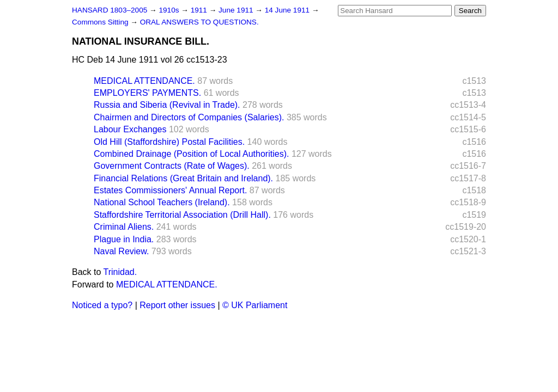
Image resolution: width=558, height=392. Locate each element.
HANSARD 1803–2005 (110, 10)
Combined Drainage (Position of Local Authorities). (191, 154)
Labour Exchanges (130, 129)
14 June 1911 (288, 10)
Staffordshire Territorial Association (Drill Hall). (182, 215)
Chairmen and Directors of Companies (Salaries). (189, 117)
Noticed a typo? (102, 305)
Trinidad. (120, 272)
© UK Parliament (255, 305)
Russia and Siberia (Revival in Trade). (167, 105)
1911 (200, 10)
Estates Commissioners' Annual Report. (170, 190)
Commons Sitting (101, 22)
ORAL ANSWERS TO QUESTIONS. (199, 22)
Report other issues (177, 305)
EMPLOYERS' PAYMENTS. (147, 93)
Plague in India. (124, 239)
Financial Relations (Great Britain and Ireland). (183, 178)
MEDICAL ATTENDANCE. (144, 81)
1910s (170, 10)
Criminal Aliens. (124, 227)
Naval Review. (121, 251)
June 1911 (237, 10)
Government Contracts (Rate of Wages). (172, 166)
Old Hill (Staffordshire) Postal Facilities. (169, 142)
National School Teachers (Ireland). (162, 202)
